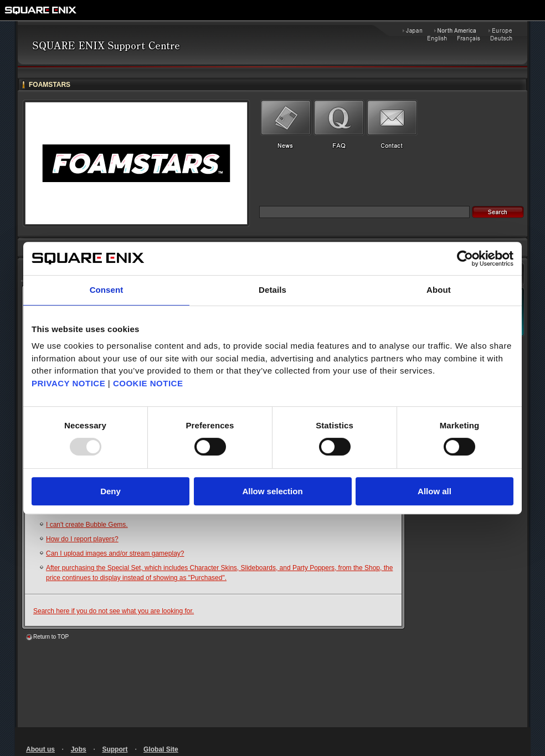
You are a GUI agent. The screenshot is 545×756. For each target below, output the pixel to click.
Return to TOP (51, 637)
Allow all (435, 491)
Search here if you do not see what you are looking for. (114, 611)
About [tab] (439, 290)
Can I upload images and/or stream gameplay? (115, 553)
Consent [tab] (107, 290)
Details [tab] (272, 290)
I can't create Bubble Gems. (87, 525)
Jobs (79, 749)
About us (40, 749)
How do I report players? (82, 539)
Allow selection (272, 491)
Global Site (161, 749)
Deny (110, 491)
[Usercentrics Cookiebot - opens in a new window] (465, 258)
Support (115, 749)
